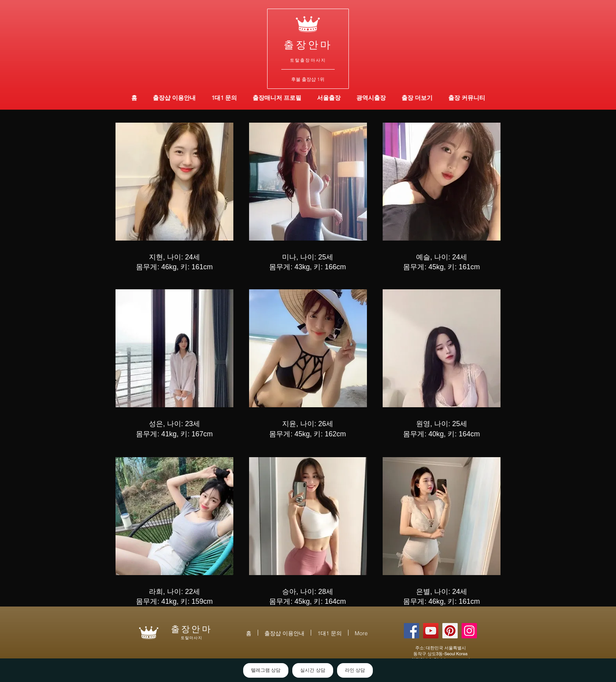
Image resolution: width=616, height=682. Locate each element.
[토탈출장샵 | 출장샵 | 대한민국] (469, 631)
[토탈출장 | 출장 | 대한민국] (450, 631)
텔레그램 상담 (266, 670)
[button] (371, 98)
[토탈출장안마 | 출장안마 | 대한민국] (412, 631)
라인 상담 (355, 670)
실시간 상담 (313, 670)
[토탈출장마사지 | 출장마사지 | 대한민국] (431, 631)
